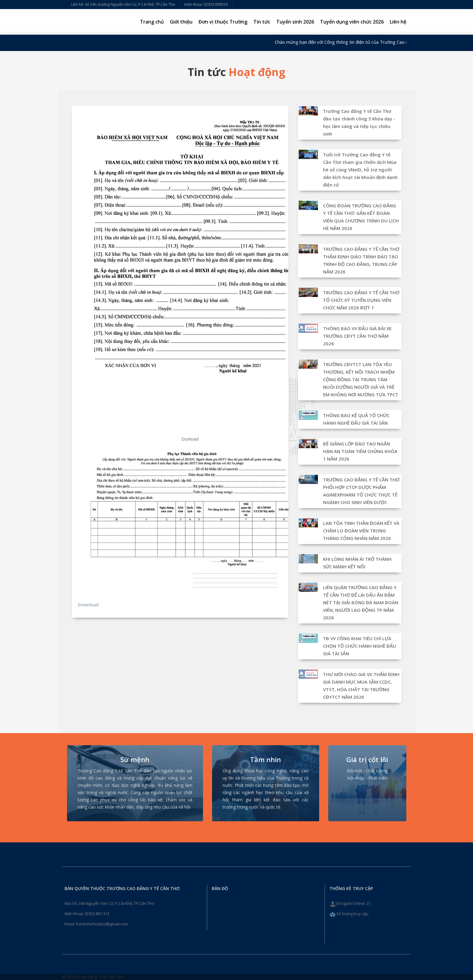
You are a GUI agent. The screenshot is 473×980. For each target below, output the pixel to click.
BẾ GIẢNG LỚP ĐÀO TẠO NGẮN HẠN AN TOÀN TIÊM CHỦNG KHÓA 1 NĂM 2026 (360, 451)
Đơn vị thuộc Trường (223, 22)
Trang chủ (152, 22)
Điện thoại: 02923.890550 (206, 4)
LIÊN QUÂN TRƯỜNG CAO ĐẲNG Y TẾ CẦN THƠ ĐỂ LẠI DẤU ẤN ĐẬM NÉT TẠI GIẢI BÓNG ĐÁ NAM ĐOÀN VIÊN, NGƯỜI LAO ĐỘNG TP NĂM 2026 (361, 602)
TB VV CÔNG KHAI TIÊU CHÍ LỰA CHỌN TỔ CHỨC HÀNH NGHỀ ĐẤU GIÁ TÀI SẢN (360, 646)
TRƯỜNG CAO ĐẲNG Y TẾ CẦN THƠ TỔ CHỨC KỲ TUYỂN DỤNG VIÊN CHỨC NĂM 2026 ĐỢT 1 (361, 300)
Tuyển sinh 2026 (295, 22)
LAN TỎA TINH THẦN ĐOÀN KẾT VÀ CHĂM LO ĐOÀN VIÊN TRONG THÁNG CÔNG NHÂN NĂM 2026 (361, 531)
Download (88, 605)
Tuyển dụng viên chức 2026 (352, 22)
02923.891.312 (97, 914)
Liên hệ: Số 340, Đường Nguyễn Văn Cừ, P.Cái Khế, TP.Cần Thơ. (123, 4)
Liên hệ (398, 22)
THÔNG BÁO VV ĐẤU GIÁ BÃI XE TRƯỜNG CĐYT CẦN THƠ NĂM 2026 (357, 336)
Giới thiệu (181, 22)
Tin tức (262, 22)
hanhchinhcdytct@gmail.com (102, 924)
